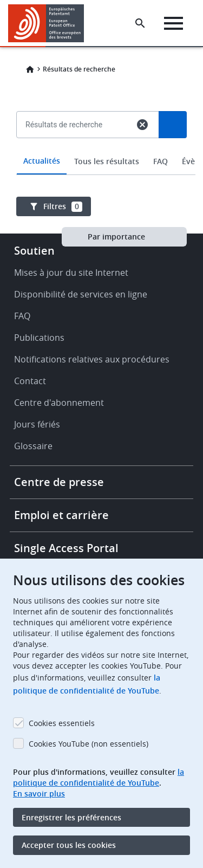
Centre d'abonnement (59, 403)
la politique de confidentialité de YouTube (99, 777)
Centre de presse (59, 482)
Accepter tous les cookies (69, 845)
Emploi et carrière (61, 515)
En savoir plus (39, 793)
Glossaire (33, 446)
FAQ (161, 161)
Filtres (63, 206)
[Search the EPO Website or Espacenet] (140, 23)
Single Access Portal (66, 548)
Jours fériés (37, 424)
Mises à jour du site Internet (71, 273)
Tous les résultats (107, 161)
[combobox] (101, 150)
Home (30, 69)
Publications (39, 338)
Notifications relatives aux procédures (92, 359)
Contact (30, 381)
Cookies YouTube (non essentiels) (89, 744)
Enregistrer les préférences (71, 817)
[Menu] (173, 23)
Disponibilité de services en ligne (81, 294)
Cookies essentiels (62, 723)
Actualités (42, 161)
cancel (142, 125)
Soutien (34, 251)
